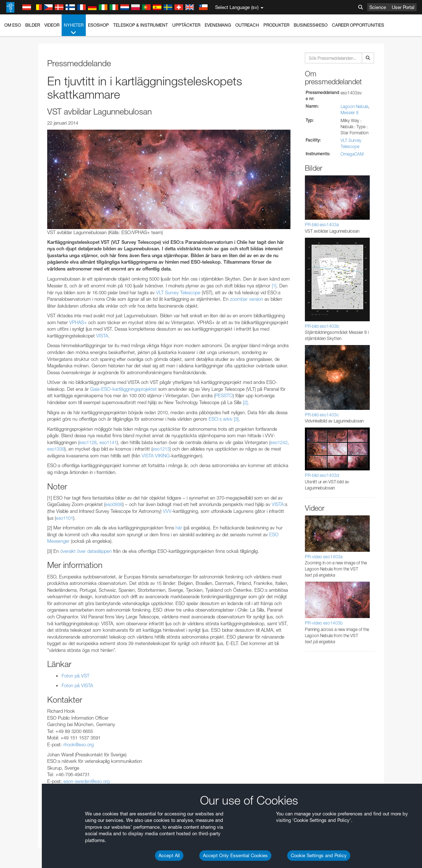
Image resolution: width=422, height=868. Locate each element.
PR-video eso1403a (324, 557)
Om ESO (13, 25)
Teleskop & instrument (141, 25)
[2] (245, 402)
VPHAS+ (78, 322)
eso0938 (114, 504)
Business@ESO (311, 25)
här (179, 528)
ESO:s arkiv (221, 419)
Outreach (247, 25)
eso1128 (88, 442)
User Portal (403, 7)
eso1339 (56, 449)
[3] (236, 419)
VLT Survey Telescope (178, 292)
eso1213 (161, 449)
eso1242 (279, 442)
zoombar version (246, 299)
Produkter (276, 25)
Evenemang (218, 25)
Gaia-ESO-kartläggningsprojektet (123, 389)
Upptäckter (186, 25)
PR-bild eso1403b (322, 326)
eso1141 (108, 442)
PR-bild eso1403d (322, 475)
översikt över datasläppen (85, 551)
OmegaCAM (352, 154)
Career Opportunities (358, 25)
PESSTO (224, 395)
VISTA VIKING (156, 456)
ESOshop (98, 25)
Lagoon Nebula (354, 106)
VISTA (102, 336)
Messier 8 (350, 113)
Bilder (33, 25)
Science (378, 7)
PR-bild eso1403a (322, 225)
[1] (274, 286)
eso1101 (65, 518)
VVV (167, 511)
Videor (52, 25)
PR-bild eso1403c (322, 415)
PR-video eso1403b (324, 623)
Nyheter (74, 29)
